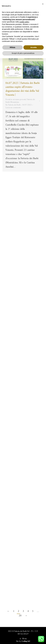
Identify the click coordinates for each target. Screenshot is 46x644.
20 (20, 616)
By (13, 105)
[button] (43, 4)
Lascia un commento (13, 108)
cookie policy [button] (24, 22)
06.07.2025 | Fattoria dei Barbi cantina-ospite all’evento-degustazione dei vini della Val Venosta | (23, 89)
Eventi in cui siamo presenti (16, 100)
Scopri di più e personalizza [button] (23, 53)
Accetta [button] (34, 47)
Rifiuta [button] (13, 47)
